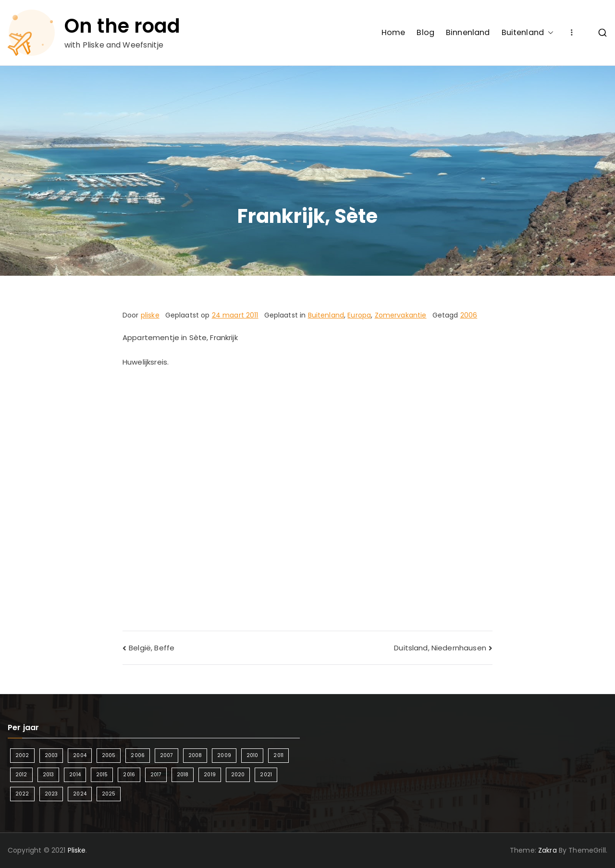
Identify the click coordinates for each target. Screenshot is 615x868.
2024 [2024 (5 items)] (80, 794)
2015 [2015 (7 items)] (102, 775)
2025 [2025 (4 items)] (109, 794)
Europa (359, 315)
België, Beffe (152, 648)
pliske (150, 315)
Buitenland (528, 32)
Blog (425, 32)
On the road (123, 26)
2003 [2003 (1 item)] (51, 755)
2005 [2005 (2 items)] (109, 755)
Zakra (547, 850)
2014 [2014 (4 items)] (75, 775)
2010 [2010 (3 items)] (252, 755)
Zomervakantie (401, 315)
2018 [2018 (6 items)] (183, 775)
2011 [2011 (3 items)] (278, 755)
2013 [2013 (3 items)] (49, 775)
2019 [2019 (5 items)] (210, 775)
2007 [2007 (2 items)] (166, 755)
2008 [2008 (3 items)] (195, 755)
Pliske (77, 850)
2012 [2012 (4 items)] (21, 775)
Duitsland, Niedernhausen (440, 648)
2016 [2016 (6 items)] (129, 775)
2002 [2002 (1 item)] (22, 755)
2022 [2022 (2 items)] (22, 794)
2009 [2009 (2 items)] (224, 755)
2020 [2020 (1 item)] (238, 775)
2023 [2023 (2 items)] (51, 794)
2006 (469, 315)
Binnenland (468, 32)
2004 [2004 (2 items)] (80, 755)
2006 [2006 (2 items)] (138, 755)
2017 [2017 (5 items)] (156, 775)
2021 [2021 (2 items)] (266, 775)
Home (394, 32)
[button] (549, 32)
